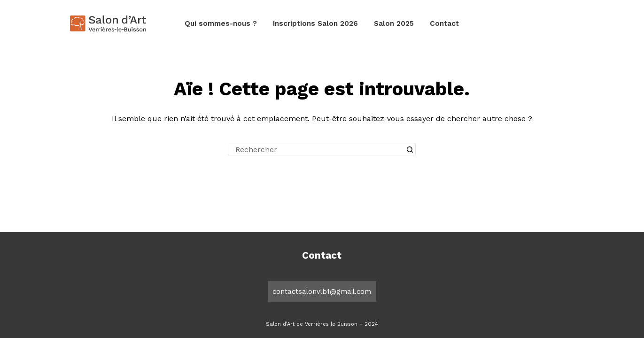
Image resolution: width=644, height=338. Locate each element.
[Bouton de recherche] (410, 150)
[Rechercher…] (316, 150)
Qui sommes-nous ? (221, 23)
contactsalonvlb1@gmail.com (322, 292)
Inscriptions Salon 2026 (315, 23)
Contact (444, 23)
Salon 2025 (394, 23)
